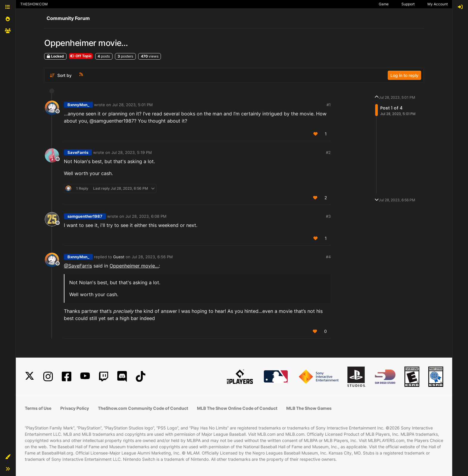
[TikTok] (141, 377)
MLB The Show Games (309, 408)
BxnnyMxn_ (78, 105)
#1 (329, 105)
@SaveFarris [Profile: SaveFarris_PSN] (78, 266)
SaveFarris (78, 152)
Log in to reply (404, 75)
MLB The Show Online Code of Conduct (237, 408)
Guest (119, 257)
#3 (328, 216)
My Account (438, 4)
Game (384, 4)
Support (408, 4)
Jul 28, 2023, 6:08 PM (146, 216)
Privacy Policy (75, 408)
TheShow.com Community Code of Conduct (143, 408)
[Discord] (122, 377)
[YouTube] (85, 377)
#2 (328, 152)
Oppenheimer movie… (134, 266)
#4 (328, 257)
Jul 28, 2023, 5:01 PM (133, 105)
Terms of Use (38, 408)
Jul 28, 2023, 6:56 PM (152, 257)
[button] (8, 457)
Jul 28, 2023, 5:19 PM (132, 152)
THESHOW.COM (34, 4)
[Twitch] (104, 377)
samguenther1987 (85, 216)
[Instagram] (48, 377)
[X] (30, 377)
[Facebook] (67, 377)
